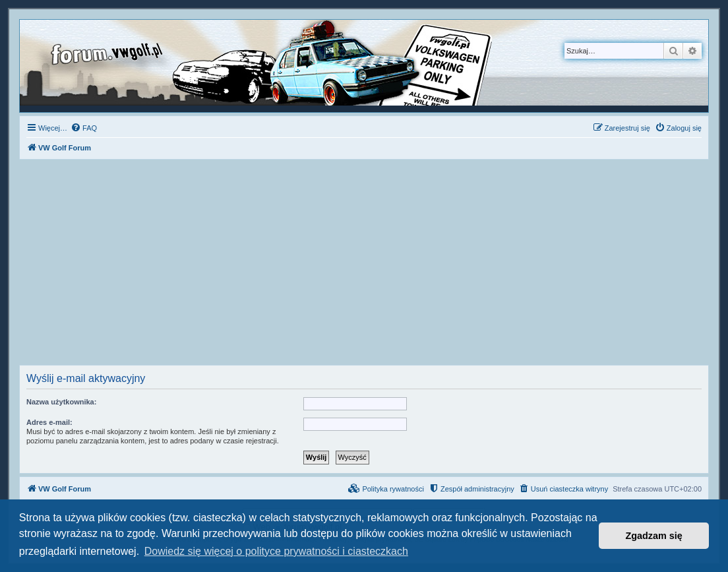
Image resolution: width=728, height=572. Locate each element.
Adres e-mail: (49, 422)
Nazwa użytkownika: (61, 402)
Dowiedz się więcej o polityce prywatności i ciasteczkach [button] (276, 551)
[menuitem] (84, 128)
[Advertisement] (364, 266)
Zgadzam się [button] (654, 536)
